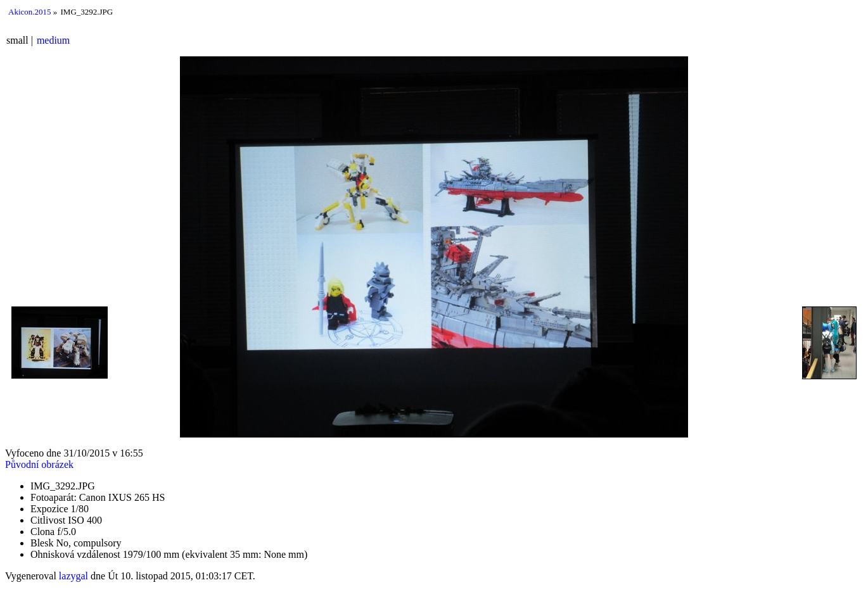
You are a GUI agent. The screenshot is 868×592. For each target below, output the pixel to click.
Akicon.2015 (30, 12)
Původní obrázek (39, 464)
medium (53, 40)
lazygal (73, 576)
